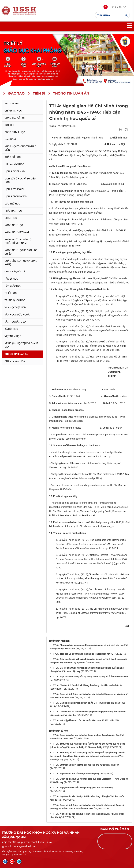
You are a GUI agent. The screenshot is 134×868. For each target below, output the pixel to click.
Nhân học (11, 218)
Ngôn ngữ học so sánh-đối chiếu (21, 252)
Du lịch (9, 125)
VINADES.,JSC (20, 855)
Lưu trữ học (12, 204)
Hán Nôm (10, 140)
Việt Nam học (13, 336)
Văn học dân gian (16, 322)
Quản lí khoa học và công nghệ (21, 263)
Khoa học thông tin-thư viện (20, 149)
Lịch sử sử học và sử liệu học (20, 181)
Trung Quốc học (15, 301)
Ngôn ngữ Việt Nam (17, 233)
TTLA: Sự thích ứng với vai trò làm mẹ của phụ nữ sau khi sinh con (86, 765)
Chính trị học (13, 111)
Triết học (11, 293)
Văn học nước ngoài (17, 315)
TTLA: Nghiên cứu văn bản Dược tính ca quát (75, 774)
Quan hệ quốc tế (15, 272)
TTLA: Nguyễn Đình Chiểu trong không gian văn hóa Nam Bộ (83, 788)
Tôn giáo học (13, 286)
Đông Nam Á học (15, 133)
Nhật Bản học (13, 211)
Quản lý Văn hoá (15, 362)
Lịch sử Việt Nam (15, 172)
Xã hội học (11, 329)
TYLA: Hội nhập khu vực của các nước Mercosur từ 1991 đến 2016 (86, 721)
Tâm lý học (11, 279)
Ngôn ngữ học (14, 225)
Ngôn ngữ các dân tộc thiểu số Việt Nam (19, 242)
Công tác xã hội (15, 118)
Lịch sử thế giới (14, 190)
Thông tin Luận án (16, 354)
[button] (112, 7)
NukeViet (78, 852)
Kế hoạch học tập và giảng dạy (21, 345)
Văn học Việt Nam (15, 308)
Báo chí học (12, 104)
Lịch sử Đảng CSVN (16, 197)
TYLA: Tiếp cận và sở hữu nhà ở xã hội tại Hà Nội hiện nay (82, 654)
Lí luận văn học (14, 165)
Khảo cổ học (13, 158)
